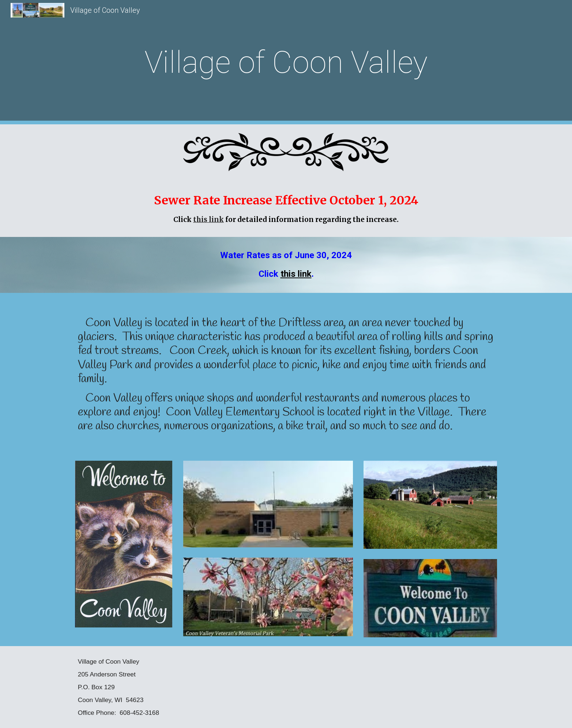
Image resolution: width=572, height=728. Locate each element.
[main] (286, 62)
